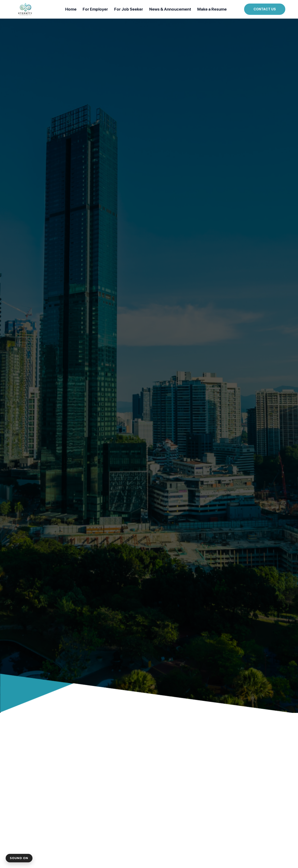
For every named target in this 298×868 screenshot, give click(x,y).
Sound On (19, 858)
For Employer (95, 9)
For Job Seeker (129, 9)
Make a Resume (212, 9)
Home (71, 9)
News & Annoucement (170, 9)
